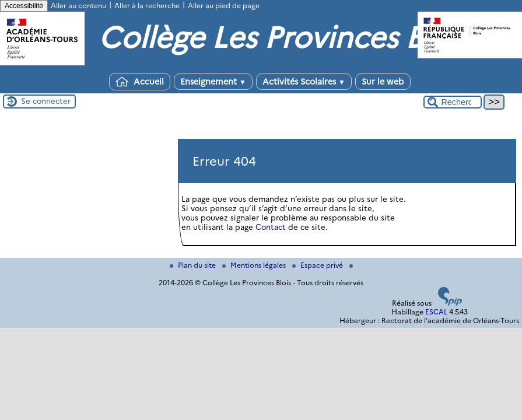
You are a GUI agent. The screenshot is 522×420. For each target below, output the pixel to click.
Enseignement (213, 82)
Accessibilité (24, 6)
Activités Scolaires (304, 82)
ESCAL (436, 312)
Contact (271, 227)
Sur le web (383, 82)
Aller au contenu (78, 6)
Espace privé (318, 265)
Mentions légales (255, 265)
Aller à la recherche (147, 6)
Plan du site (194, 265)
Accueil (140, 82)
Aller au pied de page (224, 6)
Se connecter (46, 101)
